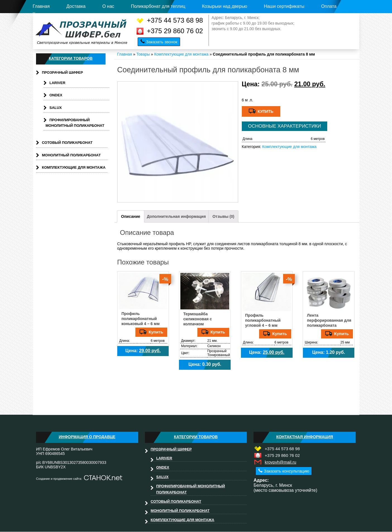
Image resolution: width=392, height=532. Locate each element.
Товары (143, 54)
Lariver (57, 83)
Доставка (76, 6)
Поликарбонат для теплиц (158, 6)
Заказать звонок (162, 42)
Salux (56, 108)
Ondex (56, 95)
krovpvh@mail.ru (280, 462)
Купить (261, 111)
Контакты (42, 14)
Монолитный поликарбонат (71, 155)
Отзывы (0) (223, 216)
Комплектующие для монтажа (181, 54)
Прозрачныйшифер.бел (82, 31)
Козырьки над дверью (224, 6)
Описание (131, 216)
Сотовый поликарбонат (67, 143)
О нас (108, 6)
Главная (41, 6)
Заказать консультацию (287, 471)
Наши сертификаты (284, 6)
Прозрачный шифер (62, 72)
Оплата (329, 6)
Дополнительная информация (176, 216)
